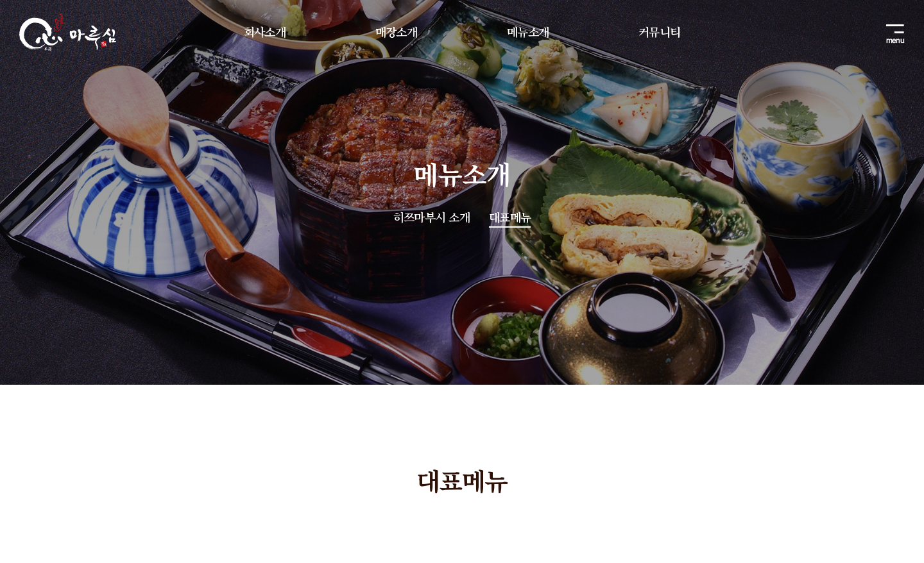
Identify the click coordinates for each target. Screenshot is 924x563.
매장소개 (396, 31)
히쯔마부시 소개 (432, 217)
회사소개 (265, 31)
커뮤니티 (659, 31)
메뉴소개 (528, 31)
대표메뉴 (510, 217)
